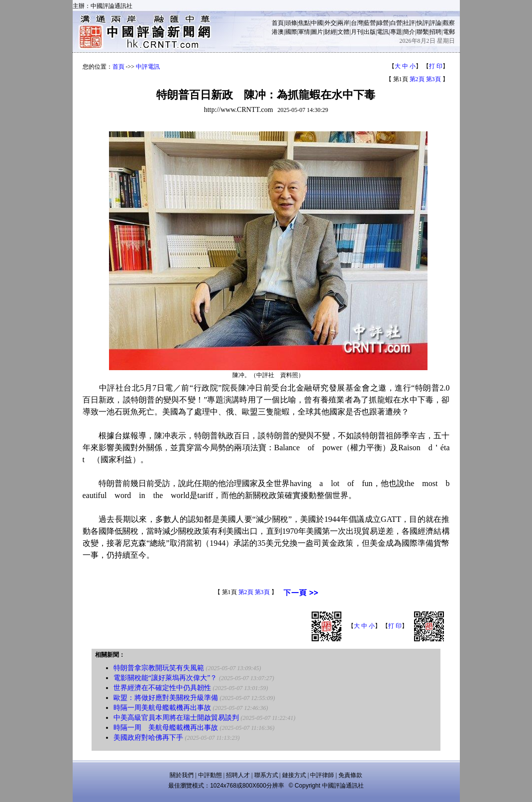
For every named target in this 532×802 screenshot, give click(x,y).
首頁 (278, 23)
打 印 (436, 66)
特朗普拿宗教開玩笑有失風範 (159, 668)
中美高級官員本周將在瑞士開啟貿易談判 (176, 718)
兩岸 (343, 23)
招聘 (435, 32)
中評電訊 (148, 67)
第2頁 (417, 79)
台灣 (357, 23)
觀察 (449, 23)
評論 (435, 23)
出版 (370, 32)
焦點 (304, 23)
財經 (330, 32)
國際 (291, 32)
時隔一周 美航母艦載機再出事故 (166, 728)
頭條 (291, 23)
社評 (409, 23)
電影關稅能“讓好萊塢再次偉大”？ (165, 678)
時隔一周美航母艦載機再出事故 (162, 708)
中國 (317, 23)
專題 (396, 32)
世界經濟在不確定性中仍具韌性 (162, 688)
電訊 (383, 32)
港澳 (278, 32)
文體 (343, 32)
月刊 (357, 32)
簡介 (409, 32)
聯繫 (423, 32)
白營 (396, 23)
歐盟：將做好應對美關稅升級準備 (166, 698)
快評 (423, 23)
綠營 (383, 23)
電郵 (449, 32)
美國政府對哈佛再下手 (148, 738)
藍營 (370, 23)
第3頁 (433, 79)
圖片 (317, 32)
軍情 (304, 32)
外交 (330, 23)
